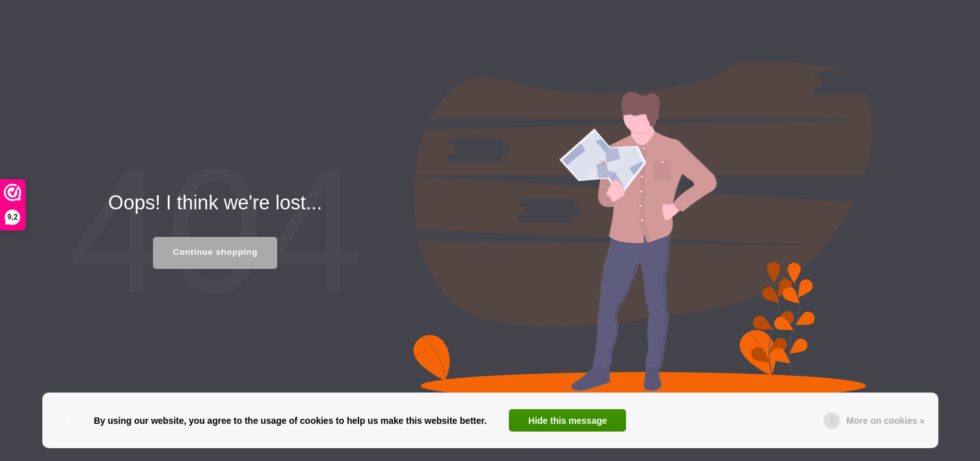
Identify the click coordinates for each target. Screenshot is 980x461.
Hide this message (567, 421)
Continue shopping (215, 252)
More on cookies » (885, 421)
